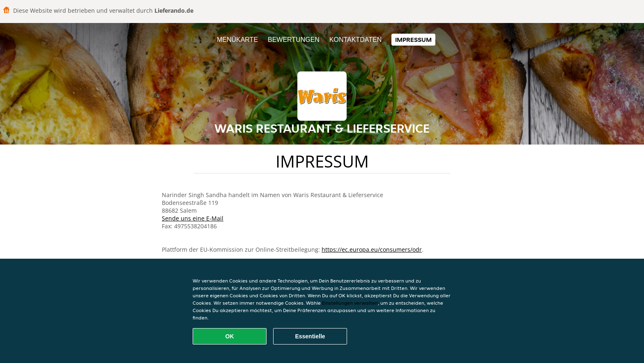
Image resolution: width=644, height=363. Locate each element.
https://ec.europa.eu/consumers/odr (372, 249)
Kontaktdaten (355, 40)
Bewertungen (294, 40)
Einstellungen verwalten (350, 303)
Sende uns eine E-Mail (193, 218)
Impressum (413, 40)
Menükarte (237, 40)
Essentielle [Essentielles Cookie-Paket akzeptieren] (310, 336)
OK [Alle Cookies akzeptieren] (230, 336)
